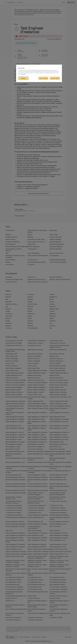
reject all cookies (43, 78)
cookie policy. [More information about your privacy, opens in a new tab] (23, 74)
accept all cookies (55, 78)
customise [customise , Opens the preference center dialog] (23, 78)
